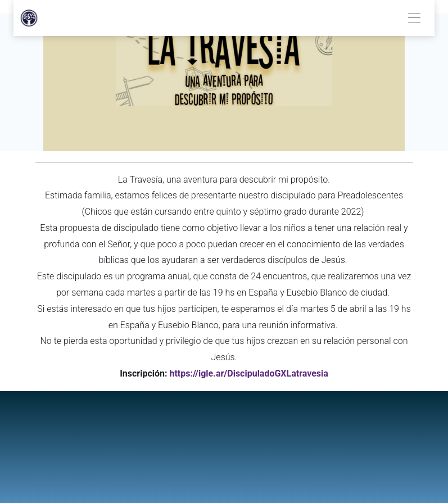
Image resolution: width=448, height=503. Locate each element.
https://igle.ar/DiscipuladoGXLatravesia (248, 373)
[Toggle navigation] (414, 18)
